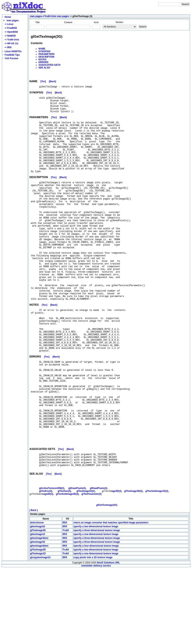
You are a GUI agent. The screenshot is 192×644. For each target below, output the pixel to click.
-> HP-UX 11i (11, 44)
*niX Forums (12, 58)
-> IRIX (7, 47)
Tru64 (66, 606)
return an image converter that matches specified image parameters (111, 598)
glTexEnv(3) (46, 564)
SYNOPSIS (44, 51)
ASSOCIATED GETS (49, 65)
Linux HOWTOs (13, 51)
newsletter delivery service (96, 641)
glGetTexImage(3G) (107, 580)
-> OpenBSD (11, 32)
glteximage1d (38, 609)
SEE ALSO (44, 68)
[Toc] (43, 82)
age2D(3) (116, 564)
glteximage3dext (39, 613)
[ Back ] (34, 585)
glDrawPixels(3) (77, 560)
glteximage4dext (39, 621)
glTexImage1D (38, 629)
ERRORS (43, 62)
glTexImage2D (38, 625)
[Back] (52, 82)
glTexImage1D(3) (86, 564)
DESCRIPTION (46, 57)
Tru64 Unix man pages (57, 16)
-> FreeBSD (10, 28)
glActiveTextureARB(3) (52, 560)
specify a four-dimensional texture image (96, 621)
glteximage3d (38, 617)
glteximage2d (38, 602)
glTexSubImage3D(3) (67, 567)
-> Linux (8, 24)
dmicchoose (37, 598)
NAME (42, 49)
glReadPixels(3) (99, 560)
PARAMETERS (47, 54)
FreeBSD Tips (12, 55)
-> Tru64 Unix (11, 40)
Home (8, 17)
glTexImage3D (38, 606)
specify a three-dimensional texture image (97, 606)
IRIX (65, 598)
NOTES (42, 60)
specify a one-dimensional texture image (96, 609)
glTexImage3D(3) (133, 564)
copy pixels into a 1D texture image (93, 633)
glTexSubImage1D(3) (157, 564)
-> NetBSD (9, 36)
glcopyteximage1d (40, 633)
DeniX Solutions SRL (108, 638)
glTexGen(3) (64, 564)
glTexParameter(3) (91, 567)
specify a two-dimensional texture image (96, 602)
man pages (13, 20)
